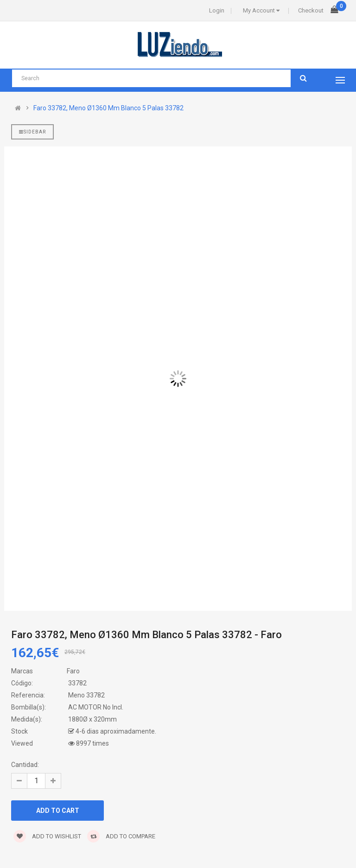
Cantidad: (25, 765)
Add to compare (121, 836)
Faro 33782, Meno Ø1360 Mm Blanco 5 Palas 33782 (108, 108)
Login (217, 10)
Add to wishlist (47, 836)
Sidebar (32, 132)
